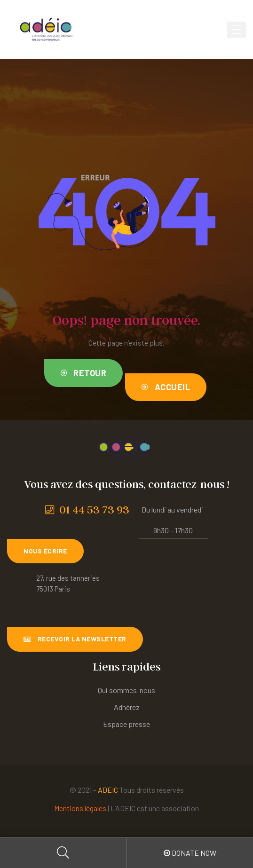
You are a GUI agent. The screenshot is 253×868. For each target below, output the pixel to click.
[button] (84, 373)
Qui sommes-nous (126, 690)
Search (63, 853)
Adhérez (127, 707)
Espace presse (126, 724)
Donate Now (190, 853)
